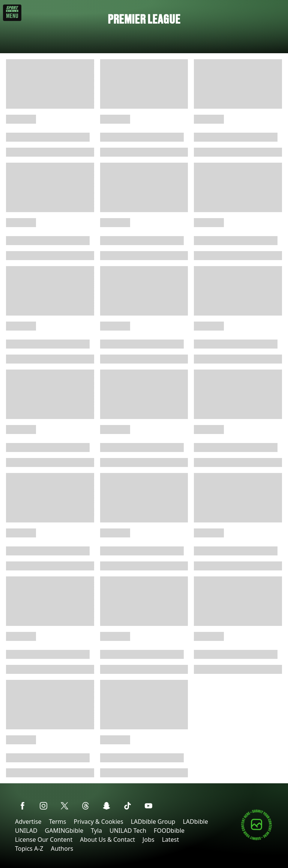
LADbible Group (153, 822)
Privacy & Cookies (98, 822)
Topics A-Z (29, 849)
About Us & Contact (107, 840)
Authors (62, 849)
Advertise (28, 822)
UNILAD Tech (128, 831)
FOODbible (169, 831)
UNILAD (26, 831)
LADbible (195, 822)
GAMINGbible (64, 831)
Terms (57, 822)
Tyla (96, 831)
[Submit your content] (256, 839)
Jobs (148, 840)
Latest (171, 840)
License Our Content (44, 840)
